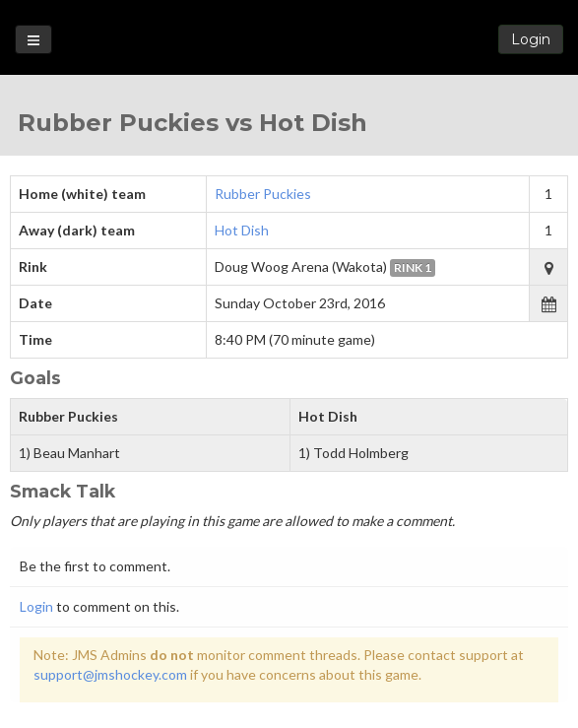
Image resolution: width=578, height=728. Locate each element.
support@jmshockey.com (110, 674)
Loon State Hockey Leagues (289, 39)
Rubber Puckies (263, 194)
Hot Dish (242, 230)
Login (531, 39)
